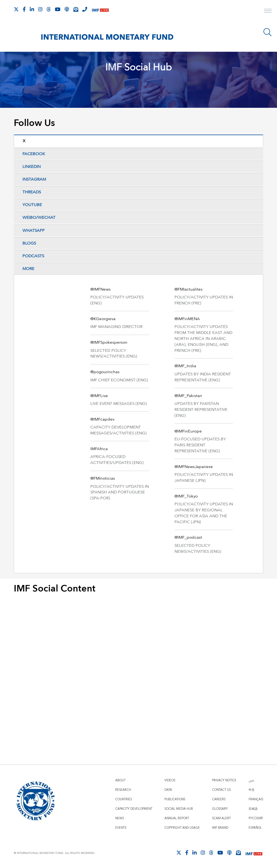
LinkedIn (32, 167)
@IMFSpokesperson (109, 342)
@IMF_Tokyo (186, 496)
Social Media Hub (179, 809)
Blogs (29, 243)
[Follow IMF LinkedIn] (32, 9)
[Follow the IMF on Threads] (49, 9)
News (120, 818)
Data (168, 790)
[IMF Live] (100, 10)
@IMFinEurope (188, 431)
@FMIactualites (189, 289)
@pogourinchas (105, 372)
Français (256, 799)
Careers (219, 799)
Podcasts (33, 256)
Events (121, 828)
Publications (175, 799)
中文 (252, 790)
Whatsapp (34, 231)
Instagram (34, 179)
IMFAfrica (99, 449)
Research (123, 790)
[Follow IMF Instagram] (40, 9)
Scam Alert (221, 818)
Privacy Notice (224, 780)
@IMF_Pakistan (188, 396)
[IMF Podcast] (67, 9)
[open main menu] (268, 11)
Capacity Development (134, 809)
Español (255, 828)
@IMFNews (100, 289)
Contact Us (221, 790)
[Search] (268, 32)
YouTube (32, 205)
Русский (256, 818)
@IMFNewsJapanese (194, 467)
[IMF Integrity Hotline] (85, 9)
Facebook (34, 154)
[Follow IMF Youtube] (58, 9)
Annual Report (177, 818)
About (120, 780)
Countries (124, 799)
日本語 (253, 809)
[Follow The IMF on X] (16, 9)
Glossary (220, 809)
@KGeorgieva (103, 319)
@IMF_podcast (188, 537)
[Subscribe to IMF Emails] (76, 9)
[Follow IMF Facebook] (24, 9)
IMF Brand (220, 828)
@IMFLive (99, 396)
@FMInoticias (103, 478)
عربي (251, 780)
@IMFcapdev (102, 419)
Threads (32, 192)
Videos (170, 780)
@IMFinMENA (187, 319)
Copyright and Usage (182, 828)
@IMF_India (185, 366)
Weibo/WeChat (39, 218)
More (28, 269)
